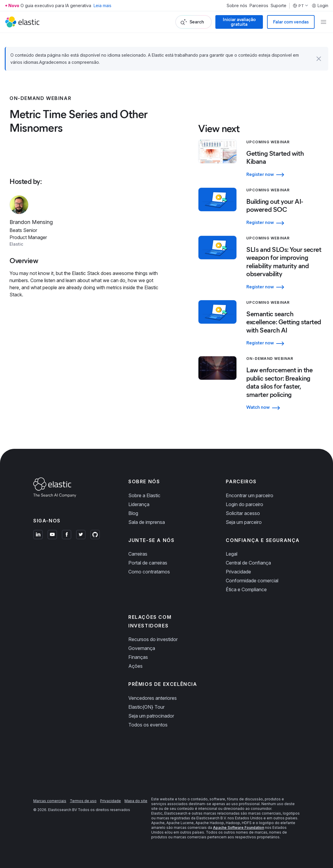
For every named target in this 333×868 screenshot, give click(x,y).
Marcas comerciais (50, 801)
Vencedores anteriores (153, 698)
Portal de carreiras (148, 563)
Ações (135, 666)
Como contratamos (149, 572)
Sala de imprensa (147, 522)
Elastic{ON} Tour (146, 707)
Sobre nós (237, 6)
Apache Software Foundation (239, 828)
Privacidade (238, 572)
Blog (133, 513)
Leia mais (102, 5)
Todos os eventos (148, 725)
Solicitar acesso (243, 513)
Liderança (139, 504)
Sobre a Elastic (144, 495)
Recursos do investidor (153, 639)
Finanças (138, 657)
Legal (232, 554)
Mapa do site (136, 801)
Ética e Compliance (246, 589)
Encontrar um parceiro (250, 495)
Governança (142, 648)
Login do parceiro (244, 504)
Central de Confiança (248, 563)
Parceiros (259, 6)
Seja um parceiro (244, 522)
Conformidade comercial (252, 581)
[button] (319, 59)
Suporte (278, 6)
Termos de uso (83, 801)
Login (320, 6)
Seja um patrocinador (151, 716)
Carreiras (138, 554)
